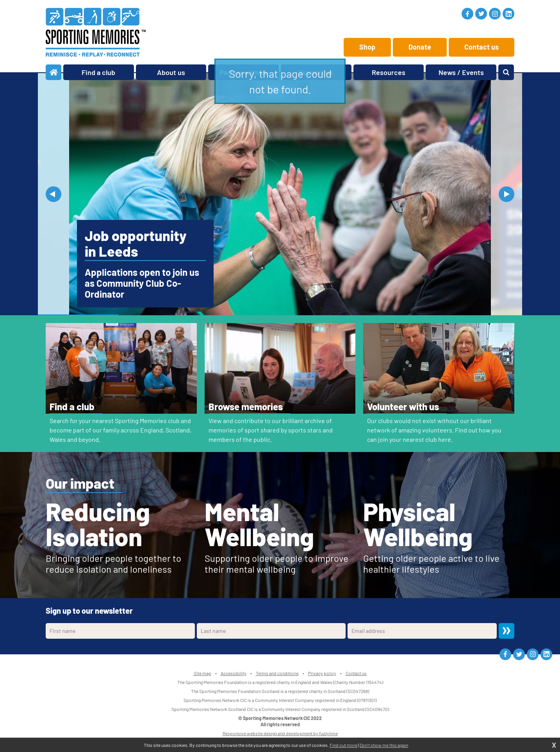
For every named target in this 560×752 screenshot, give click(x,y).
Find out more (343, 745)
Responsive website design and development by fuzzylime (280, 733)
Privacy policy (322, 673)
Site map (202, 673)
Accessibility (234, 673)
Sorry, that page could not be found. (280, 81)
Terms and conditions (277, 673)
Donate (420, 47)
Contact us (482, 47)
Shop (367, 47)
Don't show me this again (384, 745)
